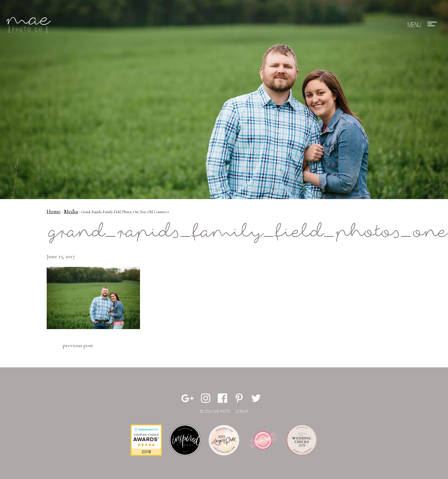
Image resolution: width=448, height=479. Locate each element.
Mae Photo (30, 25)
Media (71, 211)
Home (54, 211)
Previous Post (78, 345)
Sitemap (242, 412)
